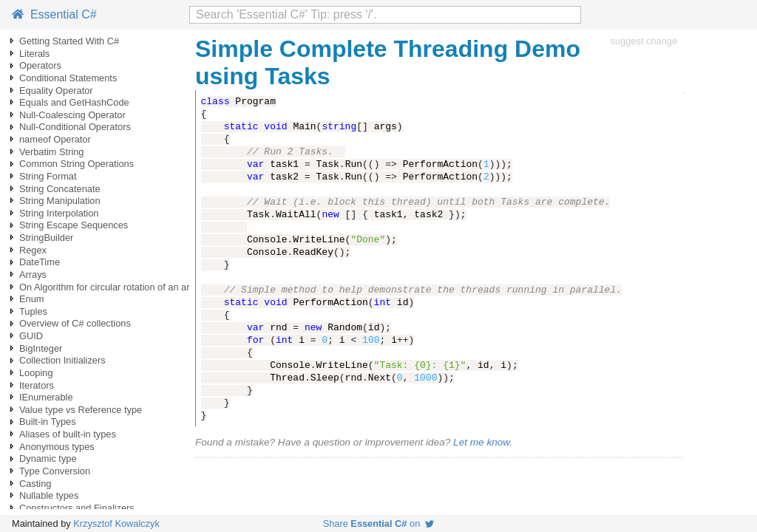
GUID (31, 336)
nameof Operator (55, 139)
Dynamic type (48, 458)
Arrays (33, 274)
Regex (33, 250)
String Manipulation (60, 201)
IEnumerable (46, 397)
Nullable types (49, 495)
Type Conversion (55, 471)
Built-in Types (48, 422)
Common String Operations (77, 164)
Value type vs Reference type (81, 410)
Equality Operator (56, 91)
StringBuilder (46, 238)
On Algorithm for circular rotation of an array (111, 287)
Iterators (37, 385)
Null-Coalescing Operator (72, 115)
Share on (379, 524)
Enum (31, 299)
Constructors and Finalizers (77, 508)
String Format (48, 176)
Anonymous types (57, 447)
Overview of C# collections (75, 323)
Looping (36, 373)
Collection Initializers (62, 360)
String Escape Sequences (74, 225)
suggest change (644, 41)
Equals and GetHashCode (74, 102)
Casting (35, 484)
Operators (40, 65)
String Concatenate (60, 189)
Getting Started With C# (69, 41)
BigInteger (41, 348)
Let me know (481, 442)
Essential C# (54, 14)
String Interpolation (59, 213)
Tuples (33, 311)
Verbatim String (52, 152)
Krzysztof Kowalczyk (116, 524)
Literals (34, 54)
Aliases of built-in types (68, 434)
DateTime (40, 262)
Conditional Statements (68, 78)
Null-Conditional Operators (75, 127)
